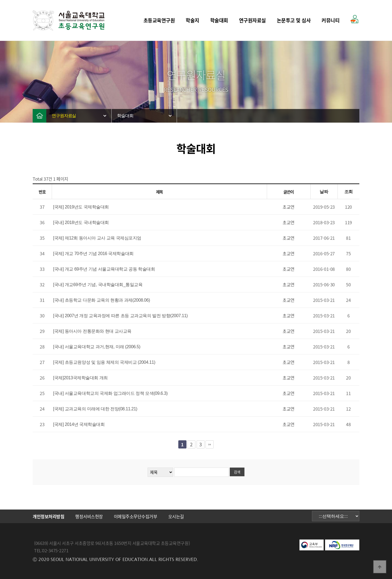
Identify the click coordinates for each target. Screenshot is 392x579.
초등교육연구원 (159, 20)
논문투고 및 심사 (294, 20)
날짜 (324, 192)
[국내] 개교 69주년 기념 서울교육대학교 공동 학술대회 (104, 269)
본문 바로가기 (0, 0)
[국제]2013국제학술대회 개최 (80, 378)
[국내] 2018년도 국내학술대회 (81, 222)
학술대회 (219, 20)
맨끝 (210, 444)
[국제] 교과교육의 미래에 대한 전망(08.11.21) (95, 409)
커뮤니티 (330, 20)
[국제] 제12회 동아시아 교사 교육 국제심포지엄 (97, 238)
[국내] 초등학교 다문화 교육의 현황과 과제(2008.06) (102, 300)
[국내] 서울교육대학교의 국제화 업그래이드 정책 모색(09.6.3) (110, 393)
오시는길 (176, 516)
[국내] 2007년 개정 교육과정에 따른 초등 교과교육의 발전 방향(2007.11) (120, 316)
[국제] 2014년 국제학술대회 (79, 424)
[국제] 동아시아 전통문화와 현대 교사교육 (92, 331)
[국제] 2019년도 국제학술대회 (81, 207)
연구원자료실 (252, 20)
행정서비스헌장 (89, 516)
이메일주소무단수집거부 (136, 516)
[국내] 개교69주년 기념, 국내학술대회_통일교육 (98, 285)
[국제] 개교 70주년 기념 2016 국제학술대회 (93, 254)
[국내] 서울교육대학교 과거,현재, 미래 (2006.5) (97, 347)
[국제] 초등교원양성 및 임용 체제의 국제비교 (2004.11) (104, 362)
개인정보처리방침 (48, 516)
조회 (349, 192)
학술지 (192, 20)
